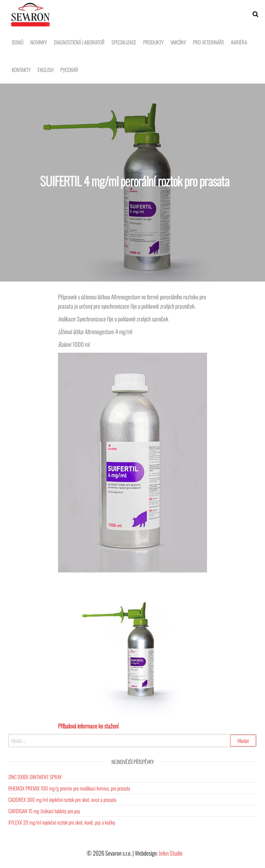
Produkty (153, 42)
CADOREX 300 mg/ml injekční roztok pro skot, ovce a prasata (62, 799)
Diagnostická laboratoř (79, 42)
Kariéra (239, 42)
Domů (18, 42)
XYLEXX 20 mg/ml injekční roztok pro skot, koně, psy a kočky (62, 822)
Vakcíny (178, 42)
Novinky (39, 42)
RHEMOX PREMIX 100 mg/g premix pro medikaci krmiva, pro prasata (69, 788)
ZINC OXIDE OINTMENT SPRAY (35, 777)
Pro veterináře (209, 42)
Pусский (69, 70)
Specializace (124, 42)
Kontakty (21, 70)
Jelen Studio (171, 853)
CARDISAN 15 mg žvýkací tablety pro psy (44, 811)
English (46, 70)
